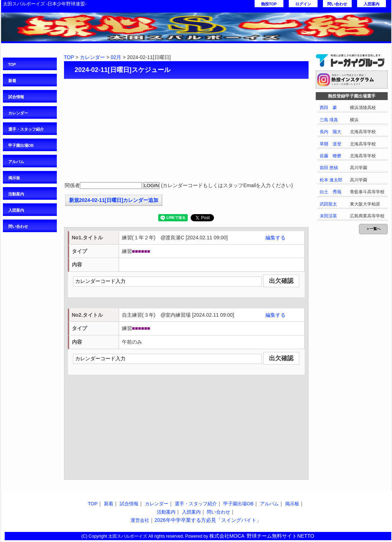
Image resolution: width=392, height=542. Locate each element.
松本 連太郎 (331, 180)
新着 (12, 81)
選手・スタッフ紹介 (26, 129)
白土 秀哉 (331, 192)
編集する (275, 238)
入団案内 (372, 4)
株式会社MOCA (227, 536)
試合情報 (16, 97)
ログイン (303, 4)
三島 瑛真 (329, 120)
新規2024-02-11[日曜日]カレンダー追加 (114, 200)
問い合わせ (337, 4)
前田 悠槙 (329, 168)
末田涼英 (328, 216)
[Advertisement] (186, 131)
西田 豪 (328, 108)
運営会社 (140, 520)
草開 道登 (331, 144)
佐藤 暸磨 (331, 156)
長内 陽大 (331, 132)
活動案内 (16, 194)
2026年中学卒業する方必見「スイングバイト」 (208, 520)
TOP (12, 64)
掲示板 (14, 178)
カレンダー (18, 113)
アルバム (16, 162)
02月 (116, 57)
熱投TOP (269, 4)
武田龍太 (328, 204)
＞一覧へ (373, 229)
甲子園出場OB (21, 145)
